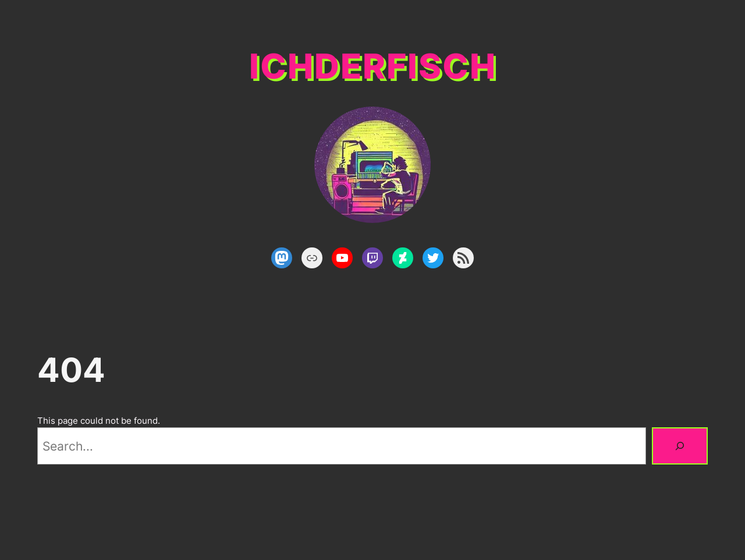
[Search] (680, 446)
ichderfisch (373, 66)
